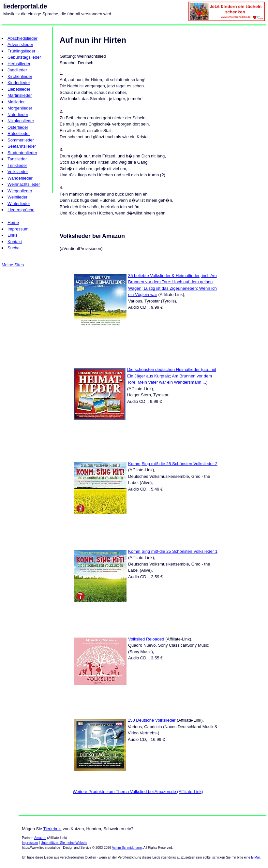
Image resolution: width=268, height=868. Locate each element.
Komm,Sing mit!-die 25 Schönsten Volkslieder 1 (173, 551)
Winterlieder (19, 204)
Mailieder (16, 102)
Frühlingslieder (21, 51)
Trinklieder (17, 165)
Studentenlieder (22, 153)
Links (12, 235)
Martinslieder (20, 95)
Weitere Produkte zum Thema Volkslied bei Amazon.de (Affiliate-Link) (138, 792)
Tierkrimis (52, 829)
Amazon (40, 838)
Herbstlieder (19, 64)
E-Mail (256, 857)
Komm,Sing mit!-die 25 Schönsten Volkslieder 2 (173, 464)
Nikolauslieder (21, 121)
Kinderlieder (19, 83)
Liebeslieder (19, 89)
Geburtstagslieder (24, 57)
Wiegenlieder (20, 191)
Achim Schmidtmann (127, 848)
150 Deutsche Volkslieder (152, 720)
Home (13, 222)
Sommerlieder (21, 140)
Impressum (18, 229)
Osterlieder (18, 127)
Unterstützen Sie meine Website (64, 843)
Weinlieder (17, 197)
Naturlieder (18, 115)
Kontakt (15, 242)
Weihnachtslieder (24, 184)
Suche (14, 248)
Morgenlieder (20, 108)
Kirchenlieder (20, 76)
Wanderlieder (20, 178)
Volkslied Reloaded (146, 639)
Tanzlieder (17, 159)
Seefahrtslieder (22, 146)
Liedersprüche (21, 210)
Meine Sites (13, 265)
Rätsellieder (19, 133)
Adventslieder (20, 44)
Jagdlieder (17, 70)
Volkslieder (18, 172)
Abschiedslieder (22, 38)
